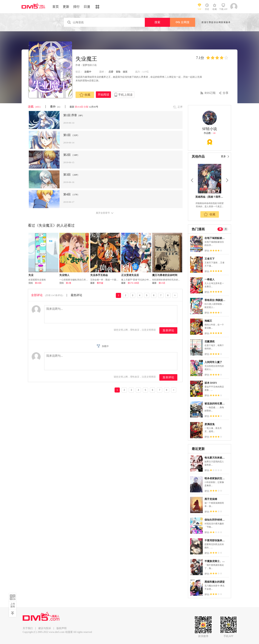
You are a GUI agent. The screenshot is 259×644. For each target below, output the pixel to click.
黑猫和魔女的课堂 (215, 582)
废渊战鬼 (210, 424)
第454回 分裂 (82, 107)
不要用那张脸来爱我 (216, 540)
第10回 (38, 283)
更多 (223, 156)
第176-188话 (133, 283)
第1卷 (69, 283)
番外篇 (100, 283)
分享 (226, 93)
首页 (56, 7)
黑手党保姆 (211, 499)
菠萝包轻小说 (90, 65)
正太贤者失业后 (130, 275)
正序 (180, 107)
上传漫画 (13, 605)
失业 (31, 275)
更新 (66, 7)
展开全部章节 (103, 213)
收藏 (85, 95)
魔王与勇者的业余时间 (165, 275)
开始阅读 (103, 95)
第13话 (162, 283)
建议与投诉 (45, 628)
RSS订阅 (210, 93)
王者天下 (210, 259)
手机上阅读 (125, 95)
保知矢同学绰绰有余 (216, 520)
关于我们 (28, 628)
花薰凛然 (210, 342)
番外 (56, 107)
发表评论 (168, 330)
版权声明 (62, 628)
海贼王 (208, 321)
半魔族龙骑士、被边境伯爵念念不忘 (225, 561)
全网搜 (183, 22)
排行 (76, 7)
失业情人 (64, 275)
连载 (35, 107)
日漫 (87, 7)
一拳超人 (210, 279)
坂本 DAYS (211, 383)
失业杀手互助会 (99, 275)
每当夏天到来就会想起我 (218, 458)
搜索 (157, 22)
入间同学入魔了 (213, 362)
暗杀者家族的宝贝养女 (217, 478)
